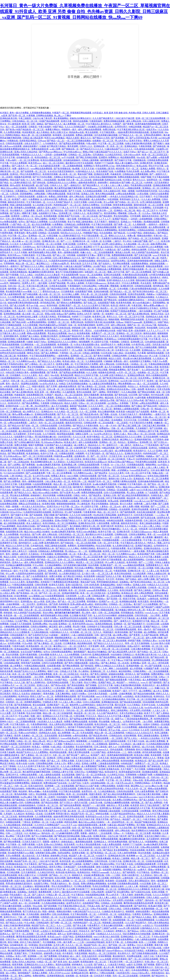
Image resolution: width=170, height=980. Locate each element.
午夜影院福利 (96, 121)
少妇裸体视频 (124, 747)
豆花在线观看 (51, 735)
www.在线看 (105, 959)
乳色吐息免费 (133, 171)
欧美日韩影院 (88, 738)
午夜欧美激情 (29, 255)
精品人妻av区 (39, 741)
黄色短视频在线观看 (82, 431)
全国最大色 (42, 196)
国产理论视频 (89, 677)
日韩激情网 (145, 976)
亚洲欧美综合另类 (87, 523)
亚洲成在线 (139, 479)
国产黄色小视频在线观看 (102, 610)
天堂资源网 (158, 208)
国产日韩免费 (47, 638)
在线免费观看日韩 (54, 266)
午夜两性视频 (7, 233)
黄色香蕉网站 (110, 213)
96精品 (62, 384)
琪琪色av (49, 680)
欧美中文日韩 (10, 520)
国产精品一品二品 (56, 141)
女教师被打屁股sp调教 (46, 853)
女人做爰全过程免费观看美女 (103, 384)
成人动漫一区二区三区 (50, 294)
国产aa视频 (152, 157)
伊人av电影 (109, 202)
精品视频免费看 (128, 157)
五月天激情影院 (29, 872)
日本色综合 (63, 657)
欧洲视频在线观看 (128, 601)
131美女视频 (143, 194)
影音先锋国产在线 (105, 171)
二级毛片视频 (151, 504)
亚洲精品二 (93, 708)
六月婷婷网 (113, 688)
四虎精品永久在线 (113, 180)
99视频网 (80, 453)
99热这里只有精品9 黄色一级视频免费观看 (26, 372)
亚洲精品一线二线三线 (125, 210)
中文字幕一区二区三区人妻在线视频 (110, 641)
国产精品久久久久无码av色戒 (130, 400)
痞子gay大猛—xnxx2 (36, 305)
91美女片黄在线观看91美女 (87, 345)
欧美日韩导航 (46, 537)
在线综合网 (87, 515)
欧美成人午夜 (63, 780)
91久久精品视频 (129, 392)
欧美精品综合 (21, 867)
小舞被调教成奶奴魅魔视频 (96, 518)
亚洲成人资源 (152, 367)
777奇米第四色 (152, 445)
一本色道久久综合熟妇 (149, 738)
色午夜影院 (99, 680)
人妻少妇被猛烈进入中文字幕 (136, 808)
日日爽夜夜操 (27, 345)
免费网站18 (114, 157)
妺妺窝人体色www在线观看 (16, 607)
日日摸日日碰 (153, 624)
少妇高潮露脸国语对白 (11, 378)
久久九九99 (119, 188)
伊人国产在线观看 (106, 487)
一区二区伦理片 (28, 604)
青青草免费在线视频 (123, 205)
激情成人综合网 (123, 252)
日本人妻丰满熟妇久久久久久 (20, 219)
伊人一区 (161, 350)
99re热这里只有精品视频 (105, 515)
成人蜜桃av (98, 537)
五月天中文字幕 (8, 157)
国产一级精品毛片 (73, 185)
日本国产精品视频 (57, 283)
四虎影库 (33, 892)
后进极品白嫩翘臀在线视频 (19, 565)
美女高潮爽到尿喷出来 (41, 462)
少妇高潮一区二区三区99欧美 (112, 459)
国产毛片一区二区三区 (68, 414)
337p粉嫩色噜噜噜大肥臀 (73, 339)
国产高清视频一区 (120, 138)
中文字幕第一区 (13, 844)
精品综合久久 (95, 445)
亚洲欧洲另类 (147, 163)
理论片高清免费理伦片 (31, 174)
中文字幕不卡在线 (136, 741)
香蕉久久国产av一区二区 (42, 696)
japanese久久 (103, 749)
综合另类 (73, 951)
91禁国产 (117, 124)
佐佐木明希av (145, 378)
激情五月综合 (158, 314)
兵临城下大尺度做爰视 (21, 624)
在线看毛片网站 (51, 850)
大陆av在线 (72, 398)
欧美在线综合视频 (69, 498)
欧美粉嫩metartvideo (75, 730)
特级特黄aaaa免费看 (64, 456)
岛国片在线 (85, 208)
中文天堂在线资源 (66, 819)
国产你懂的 (144, 395)
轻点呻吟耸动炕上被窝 (27, 317)
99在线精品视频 (81, 858)
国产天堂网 (52, 386)
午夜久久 (38, 830)
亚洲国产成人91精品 (30, 336)
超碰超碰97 (36, 495)
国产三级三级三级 (44, 350)
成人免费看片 (17, 666)
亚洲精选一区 (120, 624)
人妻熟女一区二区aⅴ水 (32, 216)
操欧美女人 (112, 805)
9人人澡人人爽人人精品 (150, 526)
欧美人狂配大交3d (59, 132)
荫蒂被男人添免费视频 (25, 208)
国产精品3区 (120, 233)
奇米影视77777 (83, 889)
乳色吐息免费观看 (101, 886)
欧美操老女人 (99, 828)
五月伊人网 (40, 250)
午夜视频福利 (74, 286)
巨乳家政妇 (99, 155)
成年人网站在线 (134, 121)
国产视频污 (159, 143)
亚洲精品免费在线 (136, 375)
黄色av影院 (15, 185)
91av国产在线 (80, 629)
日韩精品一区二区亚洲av (80, 155)
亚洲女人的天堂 (85, 314)
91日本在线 (106, 353)
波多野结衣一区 (154, 180)
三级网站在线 (7, 967)
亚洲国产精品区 (120, 219)
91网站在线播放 (108, 786)
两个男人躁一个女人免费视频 (40, 238)
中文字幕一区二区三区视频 (111, 143)
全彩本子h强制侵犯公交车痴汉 (144, 308)
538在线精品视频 (12, 663)
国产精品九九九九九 (20, 828)
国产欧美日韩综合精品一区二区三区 (150, 291)
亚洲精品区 (26, 758)
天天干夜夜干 (101, 222)
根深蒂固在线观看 (66, 434)
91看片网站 (23, 939)
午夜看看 (45, 403)
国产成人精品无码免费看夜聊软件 (134, 495)
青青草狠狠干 (114, 392)
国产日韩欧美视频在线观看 (145, 953)
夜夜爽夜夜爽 (24, 599)
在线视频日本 (35, 467)
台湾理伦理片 (121, 127)
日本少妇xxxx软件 (132, 155)
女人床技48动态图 (49, 199)
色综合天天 (85, 931)
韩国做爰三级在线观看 (110, 811)
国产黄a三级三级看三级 (130, 426)
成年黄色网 (90, 710)
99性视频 (71, 255)
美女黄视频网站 (61, 118)
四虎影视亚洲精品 (28, 141)
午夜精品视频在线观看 (106, 227)
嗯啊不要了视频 (30, 213)
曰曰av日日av (16, 512)
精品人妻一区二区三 (25, 264)
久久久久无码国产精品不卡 (60, 202)
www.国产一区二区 (79, 607)
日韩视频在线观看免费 (145, 864)
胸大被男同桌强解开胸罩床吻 (68, 188)
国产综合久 (116, 819)
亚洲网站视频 (95, 551)
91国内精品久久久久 (86, 171)
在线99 (146, 724)
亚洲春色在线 (113, 769)
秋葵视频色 (23, 356)
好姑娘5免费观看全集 (94, 875)
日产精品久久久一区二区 (131, 135)
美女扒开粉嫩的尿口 (112, 529)
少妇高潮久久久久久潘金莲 (47, 275)
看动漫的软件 (119, 956)
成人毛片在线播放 (113, 367)
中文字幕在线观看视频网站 (42, 356)
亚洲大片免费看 (28, 501)
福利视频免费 (107, 160)
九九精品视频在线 (40, 632)
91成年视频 (140, 398)
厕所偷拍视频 (107, 395)
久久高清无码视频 (58, 222)
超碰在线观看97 (31, 146)
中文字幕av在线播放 (47, 428)
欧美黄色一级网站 (155, 850)
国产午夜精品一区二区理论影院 (47, 227)
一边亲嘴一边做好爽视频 (80, 680)
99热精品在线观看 (115, 520)
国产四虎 (53, 604)
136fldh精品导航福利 (130, 607)
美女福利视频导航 (84, 747)
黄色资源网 (73, 146)
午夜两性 (137, 914)
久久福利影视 (69, 392)
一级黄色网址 (63, 356)
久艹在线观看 (152, 493)
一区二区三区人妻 (105, 574)
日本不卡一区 (61, 749)
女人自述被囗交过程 (42, 205)
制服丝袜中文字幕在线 (96, 730)
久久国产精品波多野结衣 (152, 596)
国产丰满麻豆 (7, 735)
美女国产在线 (80, 300)
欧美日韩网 (60, 878)
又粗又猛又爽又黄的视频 (154, 426)
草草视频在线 (64, 317)
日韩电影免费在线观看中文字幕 (133, 339)
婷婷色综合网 (162, 702)
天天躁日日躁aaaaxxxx (96, 283)
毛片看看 (142, 353)
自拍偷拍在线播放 (87, 261)
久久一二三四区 (64, 925)
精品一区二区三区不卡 (148, 210)
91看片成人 (88, 319)
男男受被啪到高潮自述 (108, 582)
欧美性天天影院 (57, 585)
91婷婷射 (149, 183)
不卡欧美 (105, 465)
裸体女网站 (56, 392)
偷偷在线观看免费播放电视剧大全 (26, 618)
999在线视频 (148, 702)
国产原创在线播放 (76, 685)
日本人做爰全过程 (151, 121)
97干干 (96, 247)
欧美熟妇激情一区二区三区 (39, 646)
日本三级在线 (101, 747)
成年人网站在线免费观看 (90, 129)
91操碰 (43, 146)
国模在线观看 (7, 389)
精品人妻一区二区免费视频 (66, 484)
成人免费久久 (81, 445)
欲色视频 (54, 297)
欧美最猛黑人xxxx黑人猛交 (101, 451)
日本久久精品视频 (92, 702)
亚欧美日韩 (32, 881)
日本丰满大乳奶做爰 (144, 515)
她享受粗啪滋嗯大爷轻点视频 (42, 252)
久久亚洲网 (135, 350)
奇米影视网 (152, 328)
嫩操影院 (159, 537)
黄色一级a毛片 (19, 311)
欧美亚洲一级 (10, 615)
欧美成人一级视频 (41, 747)
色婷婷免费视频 (19, 367)
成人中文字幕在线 (21, 727)
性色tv (119, 487)
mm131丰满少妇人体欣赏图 (150, 490)
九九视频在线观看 (139, 227)
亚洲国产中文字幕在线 (67, 381)
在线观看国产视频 (84, 291)
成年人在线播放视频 (88, 442)
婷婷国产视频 (135, 641)
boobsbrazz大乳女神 (46, 951)
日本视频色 (16, 375)
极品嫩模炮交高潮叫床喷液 (41, 272)
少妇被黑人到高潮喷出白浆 (100, 127)
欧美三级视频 (161, 733)
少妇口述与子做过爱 (125, 118)
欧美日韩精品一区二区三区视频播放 (60, 523)
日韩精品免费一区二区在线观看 (99, 423)
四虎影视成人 (103, 710)
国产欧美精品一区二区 (27, 593)
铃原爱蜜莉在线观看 (137, 766)
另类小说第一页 (103, 660)
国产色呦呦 (91, 685)
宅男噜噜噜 (9, 264)
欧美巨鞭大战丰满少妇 (146, 655)
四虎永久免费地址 (91, 205)
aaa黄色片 (142, 870)
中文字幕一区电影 (28, 571)
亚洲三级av (51, 601)
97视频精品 (137, 716)
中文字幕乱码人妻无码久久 (99, 124)
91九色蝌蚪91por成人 (26, 361)
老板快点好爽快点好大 (81, 118)
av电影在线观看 (11, 386)
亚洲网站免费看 (11, 501)
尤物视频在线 (140, 160)
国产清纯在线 (39, 183)
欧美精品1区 (127, 593)
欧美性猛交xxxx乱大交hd (76, 177)
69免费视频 (146, 811)
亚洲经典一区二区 (29, 708)
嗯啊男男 (10, 749)
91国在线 (4, 512)
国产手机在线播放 (92, 448)
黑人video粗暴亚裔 (13, 970)
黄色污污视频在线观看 (11, 325)
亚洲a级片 (142, 599)
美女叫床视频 (49, 495)
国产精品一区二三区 (47, 560)
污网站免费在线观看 (56, 194)
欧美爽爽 (131, 856)
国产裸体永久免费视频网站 (105, 230)
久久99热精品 (37, 780)
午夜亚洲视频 (25, 484)
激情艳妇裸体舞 (26, 816)
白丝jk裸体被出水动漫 (105, 331)
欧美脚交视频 (49, 504)
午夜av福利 (92, 143)
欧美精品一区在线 (35, 814)
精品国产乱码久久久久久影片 (106, 336)
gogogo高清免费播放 (18, 509)
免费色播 (139, 504)
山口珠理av (113, 403)
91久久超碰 (92, 372)
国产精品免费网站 (31, 403)
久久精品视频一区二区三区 (137, 244)
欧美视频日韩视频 (100, 208)
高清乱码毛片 (24, 277)
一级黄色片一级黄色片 (158, 224)
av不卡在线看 (68, 157)
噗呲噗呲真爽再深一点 (65, 638)
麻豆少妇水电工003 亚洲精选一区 (53, 691)
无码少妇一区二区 (17, 286)
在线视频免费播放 (140, 264)
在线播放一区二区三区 (103, 141)
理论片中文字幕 (156, 166)
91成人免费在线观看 (112, 844)
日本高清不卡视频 (37, 761)
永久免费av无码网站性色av (125, 800)
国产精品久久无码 (101, 138)
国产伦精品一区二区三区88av (30, 629)
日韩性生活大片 (19, 847)
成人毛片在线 (148, 747)
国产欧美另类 (41, 811)
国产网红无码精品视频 (87, 157)
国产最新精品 (19, 800)
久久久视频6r (131, 526)
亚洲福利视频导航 (143, 439)
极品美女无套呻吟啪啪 (89, 839)
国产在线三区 (90, 303)
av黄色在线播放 (80, 735)
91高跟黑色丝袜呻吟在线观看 (63, 261)
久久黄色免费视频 (83, 490)
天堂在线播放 (47, 554)
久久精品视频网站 (54, 565)
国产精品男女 (101, 473)
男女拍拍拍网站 (121, 216)
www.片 (144, 682)
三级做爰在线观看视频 (109, 763)
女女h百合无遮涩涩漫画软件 (61, 171)
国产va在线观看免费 (36, 473)
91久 (165, 800)
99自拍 (97, 847)
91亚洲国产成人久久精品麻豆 (59, 445)
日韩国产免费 (91, 830)
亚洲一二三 (25, 386)
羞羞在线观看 (102, 738)
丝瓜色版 (14, 358)
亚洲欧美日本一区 (51, 241)
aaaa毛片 (164, 897)
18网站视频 (40, 194)
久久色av (147, 213)
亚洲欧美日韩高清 (110, 439)
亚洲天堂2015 (10, 917)
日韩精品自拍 (57, 403)
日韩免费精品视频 (45, 763)
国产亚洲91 (16, 213)
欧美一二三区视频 (90, 797)
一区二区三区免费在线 (29, 160)
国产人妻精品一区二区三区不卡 (40, 364)
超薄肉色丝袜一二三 (16, 406)
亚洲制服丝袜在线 (110, 702)
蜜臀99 (92, 970)
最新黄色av (114, 744)
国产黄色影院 (87, 666)
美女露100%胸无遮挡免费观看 (137, 358)
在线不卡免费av (124, 585)
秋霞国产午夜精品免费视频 (123, 311)
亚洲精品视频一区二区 (65, 554)
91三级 (75, 370)
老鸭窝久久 (121, 931)
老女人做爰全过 (34, 523)
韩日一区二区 (109, 554)
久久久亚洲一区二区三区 (90, 850)
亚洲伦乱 (14, 174)
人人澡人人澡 (159, 710)
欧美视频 (93, 722)
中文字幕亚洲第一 (108, 132)
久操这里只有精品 (117, 965)
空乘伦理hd (51, 400)
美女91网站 (48, 613)
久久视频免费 (139, 224)
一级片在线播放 (145, 311)
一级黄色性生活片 (133, 925)
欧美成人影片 (114, 283)
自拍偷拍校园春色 (72, 160)
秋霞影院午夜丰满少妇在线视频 (100, 322)
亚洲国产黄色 (21, 953)
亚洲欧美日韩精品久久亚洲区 (79, 347)
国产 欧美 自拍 (60, 962)
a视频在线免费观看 (9, 900)
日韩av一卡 (164, 677)
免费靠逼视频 (85, 951)
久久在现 (88, 965)
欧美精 (102, 769)
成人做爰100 (139, 744)
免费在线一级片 (66, 199)
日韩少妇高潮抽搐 (61, 914)
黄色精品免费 (28, 185)
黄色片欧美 (76, 264)
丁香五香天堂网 (79, 708)
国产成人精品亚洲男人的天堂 (122, 652)
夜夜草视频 (18, 965)
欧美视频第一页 (65, 345)
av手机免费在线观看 (23, 451)
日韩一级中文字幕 (103, 635)
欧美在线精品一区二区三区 (48, 157)
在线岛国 (135, 928)
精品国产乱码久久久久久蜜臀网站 (30, 671)
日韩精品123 (81, 358)
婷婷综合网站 (101, 604)
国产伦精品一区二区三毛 (127, 202)
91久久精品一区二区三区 (66, 412)
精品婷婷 (23, 791)
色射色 (164, 258)
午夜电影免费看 (119, 548)
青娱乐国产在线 (18, 180)
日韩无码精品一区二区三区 (25, 121)
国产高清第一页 (114, 599)
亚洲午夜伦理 (107, 526)
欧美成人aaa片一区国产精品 (61, 937)
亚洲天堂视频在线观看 (57, 191)
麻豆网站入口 (43, 264)
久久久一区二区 (130, 529)
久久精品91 (40, 498)
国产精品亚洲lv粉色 (90, 414)
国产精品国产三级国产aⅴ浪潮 (155, 607)
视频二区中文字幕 (116, 272)
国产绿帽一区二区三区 (132, 183)
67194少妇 (118, 417)
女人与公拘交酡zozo (27, 769)
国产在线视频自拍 (81, 610)
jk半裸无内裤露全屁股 (160, 275)
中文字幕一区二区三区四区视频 (142, 699)
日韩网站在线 (121, 534)
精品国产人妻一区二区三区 (82, 856)
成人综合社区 (107, 247)
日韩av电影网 (98, 892)
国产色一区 (23, 928)
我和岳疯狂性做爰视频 (85, 280)
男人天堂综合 (126, 688)
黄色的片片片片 (57, 710)
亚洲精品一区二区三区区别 (70, 247)
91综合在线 (60, 959)
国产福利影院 (62, 515)
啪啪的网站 (151, 465)
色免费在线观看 (37, 191)
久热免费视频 (162, 230)
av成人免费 (55, 149)
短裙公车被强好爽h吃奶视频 (139, 143)
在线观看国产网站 (91, 903)
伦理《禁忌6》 (86, 331)
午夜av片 (131, 459)
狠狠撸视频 (82, 741)
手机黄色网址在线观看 (141, 185)
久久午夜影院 (49, 434)
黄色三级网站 (41, 219)
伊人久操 (154, 356)
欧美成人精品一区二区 (73, 361)
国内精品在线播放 (146, 297)
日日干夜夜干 (146, 196)
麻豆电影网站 (125, 671)
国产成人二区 (59, 255)
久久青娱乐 (112, 671)
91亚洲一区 (96, 241)
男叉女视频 (124, 805)
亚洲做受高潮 (157, 132)
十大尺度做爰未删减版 (101, 858)
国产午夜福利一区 (91, 258)
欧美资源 (164, 367)
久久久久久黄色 (30, 375)
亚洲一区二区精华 (47, 797)
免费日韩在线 (109, 129)
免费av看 (132, 236)
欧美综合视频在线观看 (51, 160)
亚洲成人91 (59, 730)
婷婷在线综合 (103, 261)
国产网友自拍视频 (146, 392)
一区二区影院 (7, 177)
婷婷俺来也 (77, 965)
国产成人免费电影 (9, 261)
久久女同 (145, 730)
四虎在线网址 (64, 853)
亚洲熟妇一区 (65, 624)
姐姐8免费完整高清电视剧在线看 (134, 132)
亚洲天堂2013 (53, 506)
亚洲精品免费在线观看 (45, 414)
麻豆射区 (53, 627)
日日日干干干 (94, 238)
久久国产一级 (7, 780)
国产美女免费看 (136, 836)
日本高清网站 (65, 426)
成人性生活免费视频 (41, 224)
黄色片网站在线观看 (105, 194)
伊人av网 (76, 493)
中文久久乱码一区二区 (38, 269)
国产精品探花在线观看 (131, 702)
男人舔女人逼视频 (76, 283)
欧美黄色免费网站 (127, 230)
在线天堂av (152, 129)
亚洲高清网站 (38, 420)
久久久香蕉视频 (30, 325)
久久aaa (124, 476)
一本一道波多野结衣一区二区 (98, 571)
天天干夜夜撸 (19, 713)
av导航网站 (115, 208)
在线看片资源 (31, 587)
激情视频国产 (80, 652)
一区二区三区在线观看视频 (147, 878)
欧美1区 (114, 305)
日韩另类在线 (141, 615)
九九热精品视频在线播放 (114, 699)
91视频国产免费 (152, 668)
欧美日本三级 (158, 889)
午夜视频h (137, 222)
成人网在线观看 (83, 199)
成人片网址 (11, 973)
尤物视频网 (28, 250)
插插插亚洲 (37, 783)
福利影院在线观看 (156, 353)
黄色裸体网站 (146, 414)
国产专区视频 (136, 632)
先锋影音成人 (158, 495)
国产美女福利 (23, 660)
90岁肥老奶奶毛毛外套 (147, 191)
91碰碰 (29, 342)
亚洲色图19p (105, 808)
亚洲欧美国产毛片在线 (69, 216)
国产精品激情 (106, 216)
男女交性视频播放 (95, 339)
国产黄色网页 (51, 574)
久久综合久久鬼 (136, 708)
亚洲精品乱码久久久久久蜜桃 (24, 417)
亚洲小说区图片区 (74, 585)
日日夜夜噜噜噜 (138, 897)
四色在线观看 (161, 593)
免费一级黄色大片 (21, 169)
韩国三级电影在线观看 (21, 205)
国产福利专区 (141, 906)
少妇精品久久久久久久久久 (109, 934)
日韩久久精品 (153, 897)
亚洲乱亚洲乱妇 (82, 939)
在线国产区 (111, 892)
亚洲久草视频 (158, 892)
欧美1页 (26, 124)
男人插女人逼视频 (61, 881)
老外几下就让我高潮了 (151, 805)
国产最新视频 (45, 881)
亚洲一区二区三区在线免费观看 (151, 118)
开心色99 (127, 241)
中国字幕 (128, 660)
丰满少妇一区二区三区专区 (45, 590)
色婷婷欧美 (64, 604)
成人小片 (96, 649)
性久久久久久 (53, 498)
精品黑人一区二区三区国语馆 (114, 308)
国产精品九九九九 (54, 124)
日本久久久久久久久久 (81, 641)
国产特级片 (73, 897)
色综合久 (122, 442)
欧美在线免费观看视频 (70, 297)
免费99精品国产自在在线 (55, 783)
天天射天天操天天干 (85, 761)
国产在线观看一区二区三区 (34, 171)
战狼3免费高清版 (159, 244)
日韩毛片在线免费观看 (53, 663)
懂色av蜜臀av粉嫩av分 (154, 305)
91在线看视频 (105, 691)
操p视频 (76, 169)
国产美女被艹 (134, 370)
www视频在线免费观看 (60, 370)
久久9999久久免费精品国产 (84, 668)
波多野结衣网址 (119, 261)
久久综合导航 (66, 629)
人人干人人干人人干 (102, 219)
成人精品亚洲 (37, 138)
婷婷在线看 (28, 825)
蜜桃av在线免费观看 (37, 333)
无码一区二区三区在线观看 (51, 423)
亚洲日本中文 (12, 775)
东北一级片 (44, 375)
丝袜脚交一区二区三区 (116, 314)
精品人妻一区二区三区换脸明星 (37, 135)
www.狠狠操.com (36, 596)
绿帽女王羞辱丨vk (84, 434)
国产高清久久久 (40, 261)
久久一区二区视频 (88, 412)
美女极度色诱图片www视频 (19, 291)
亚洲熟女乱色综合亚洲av (118, 389)
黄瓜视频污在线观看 (132, 576)
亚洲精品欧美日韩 (9, 118)
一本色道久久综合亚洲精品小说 (123, 196)
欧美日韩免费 (83, 389)
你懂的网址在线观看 (36, 789)
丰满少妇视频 (69, 244)
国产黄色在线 (121, 395)
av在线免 (27, 906)
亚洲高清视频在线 (19, 272)
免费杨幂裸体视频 (80, 587)
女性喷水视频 (50, 607)
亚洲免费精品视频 (12, 314)
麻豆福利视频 (124, 657)
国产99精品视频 (30, 294)
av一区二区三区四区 (31, 241)
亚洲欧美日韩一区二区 (134, 861)
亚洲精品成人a (149, 350)
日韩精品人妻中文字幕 (148, 431)
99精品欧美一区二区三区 (20, 479)
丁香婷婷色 (67, 300)
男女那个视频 (17, 610)
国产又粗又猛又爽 (143, 255)
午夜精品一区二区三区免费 (138, 833)
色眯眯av (151, 294)
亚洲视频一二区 (53, 786)
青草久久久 (112, 317)
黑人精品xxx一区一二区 (76, 551)
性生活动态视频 (53, 300)
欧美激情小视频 (37, 928)
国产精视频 (149, 965)
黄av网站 (10, 836)
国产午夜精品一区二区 (54, 967)
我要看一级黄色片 (89, 833)
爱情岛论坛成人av (51, 291)
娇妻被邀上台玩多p (21, 579)
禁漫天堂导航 (74, 194)
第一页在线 (74, 884)
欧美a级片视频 (155, 906)
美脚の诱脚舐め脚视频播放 (94, 884)
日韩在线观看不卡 (19, 635)
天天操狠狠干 (142, 428)
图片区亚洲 (86, 484)
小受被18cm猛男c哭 (60, 264)
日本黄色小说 (122, 350)
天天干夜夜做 (43, 856)
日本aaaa (42, 141)
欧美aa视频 (5, 847)
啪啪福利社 (16, 283)
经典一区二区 (63, 250)
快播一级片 (36, 716)
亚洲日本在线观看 (112, 275)
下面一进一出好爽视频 (29, 917)
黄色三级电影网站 (66, 230)
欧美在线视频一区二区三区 (101, 629)
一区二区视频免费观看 (72, 166)
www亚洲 (162, 534)
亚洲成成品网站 (108, 585)
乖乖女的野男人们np (105, 166)
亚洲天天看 (66, 121)
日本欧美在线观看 (58, 286)
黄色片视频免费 (92, 395)
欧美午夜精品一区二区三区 (100, 437)
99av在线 (141, 157)
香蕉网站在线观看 (69, 420)
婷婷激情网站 (106, 621)
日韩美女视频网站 (138, 534)
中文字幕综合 (8, 191)
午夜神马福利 (19, 646)
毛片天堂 (110, 579)
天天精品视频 (13, 872)
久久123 (151, 451)
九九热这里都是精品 (38, 867)
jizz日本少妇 (126, 381)
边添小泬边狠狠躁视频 (115, 493)
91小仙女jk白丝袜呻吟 (14, 473)
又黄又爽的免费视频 (42, 328)
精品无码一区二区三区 (41, 280)
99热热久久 (134, 682)
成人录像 (16, 241)
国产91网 (37, 534)
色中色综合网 (158, 395)
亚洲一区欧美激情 (137, 331)
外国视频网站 (152, 842)
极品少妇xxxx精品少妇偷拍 (14, 188)
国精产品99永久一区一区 (30, 448)
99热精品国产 (127, 763)
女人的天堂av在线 (41, 476)
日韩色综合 (144, 277)
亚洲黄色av (17, 568)
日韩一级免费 (138, 389)
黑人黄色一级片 (90, 613)
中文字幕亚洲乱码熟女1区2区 (131, 129)
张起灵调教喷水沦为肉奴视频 (145, 830)
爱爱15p (154, 487)
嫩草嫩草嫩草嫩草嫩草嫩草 (68, 613)
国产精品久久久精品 (142, 917)
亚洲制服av (136, 663)
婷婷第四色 (6, 562)
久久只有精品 (8, 621)
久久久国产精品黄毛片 (103, 118)
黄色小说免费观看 (19, 761)
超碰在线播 (98, 180)
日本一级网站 (33, 878)
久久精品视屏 (140, 574)
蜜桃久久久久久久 (117, 236)
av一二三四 (79, 942)
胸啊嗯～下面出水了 (80, 409)
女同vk (22, 222)
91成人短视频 (57, 822)
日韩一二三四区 (38, 289)
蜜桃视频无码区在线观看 (133, 319)
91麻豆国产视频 (140, 241)
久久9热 (59, 238)
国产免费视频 (29, 465)
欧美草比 (17, 250)
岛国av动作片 (163, 386)
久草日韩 (14, 194)
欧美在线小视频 (147, 386)
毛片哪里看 (37, 277)
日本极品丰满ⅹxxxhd (138, 356)
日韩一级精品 (37, 124)
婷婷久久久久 (163, 694)
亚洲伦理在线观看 (137, 294)
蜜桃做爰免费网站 (118, 370)
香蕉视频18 (92, 601)
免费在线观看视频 (110, 839)
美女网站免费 (163, 512)
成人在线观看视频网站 (134, 560)
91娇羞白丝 (111, 250)
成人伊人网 (109, 967)
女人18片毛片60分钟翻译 (105, 615)
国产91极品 (124, 227)
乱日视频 (107, 241)
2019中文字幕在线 (45, 518)
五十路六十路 (88, 574)
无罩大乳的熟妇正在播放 (131, 713)
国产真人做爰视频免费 (134, 266)
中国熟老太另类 (50, 702)
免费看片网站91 (53, 129)
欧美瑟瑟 (135, 805)
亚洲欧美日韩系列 (49, 336)
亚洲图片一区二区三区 (59, 322)
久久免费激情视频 (17, 297)
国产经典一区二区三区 (109, 476)
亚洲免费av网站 (40, 624)
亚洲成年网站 (33, 582)
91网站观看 (104, 286)
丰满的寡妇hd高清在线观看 (135, 275)
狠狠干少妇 (53, 671)
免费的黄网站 (158, 674)
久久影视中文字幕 (149, 677)
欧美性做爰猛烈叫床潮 (64, 537)
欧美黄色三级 (37, 300)
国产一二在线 (52, 629)
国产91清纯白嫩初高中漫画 (27, 442)
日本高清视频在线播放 (77, 384)
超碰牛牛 (5, 515)
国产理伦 (161, 250)
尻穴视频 (141, 825)
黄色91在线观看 (84, 392)
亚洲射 (159, 451)
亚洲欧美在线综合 (152, 548)
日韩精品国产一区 (83, 509)
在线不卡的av (130, 152)
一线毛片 (45, 308)
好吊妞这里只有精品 (134, 951)
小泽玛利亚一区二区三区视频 (48, 244)
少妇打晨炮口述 (83, 230)
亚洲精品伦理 (74, 467)
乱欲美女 (85, 674)
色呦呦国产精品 (91, 233)
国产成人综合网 (18, 305)
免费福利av (105, 428)
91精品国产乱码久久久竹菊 (109, 576)
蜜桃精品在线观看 (104, 568)
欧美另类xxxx (35, 163)
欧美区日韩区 (90, 459)
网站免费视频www (127, 384)
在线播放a (124, 582)
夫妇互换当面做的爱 (146, 512)
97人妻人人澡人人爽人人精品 (115, 185)
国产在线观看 (36, 515)
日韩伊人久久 (86, 146)
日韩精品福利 (43, 923)
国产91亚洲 (65, 493)
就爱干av (119, 719)
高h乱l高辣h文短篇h (26, 526)
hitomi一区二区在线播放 (91, 275)
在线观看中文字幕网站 (141, 361)
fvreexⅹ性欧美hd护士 (140, 470)
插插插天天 (114, 222)
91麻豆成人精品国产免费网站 (78, 266)
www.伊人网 (124, 928)
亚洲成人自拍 (140, 585)
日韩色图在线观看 (47, 381)
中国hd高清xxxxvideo (128, 797)
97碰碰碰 (108, 361)
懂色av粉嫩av (61, 518)
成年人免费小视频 (131, 506)
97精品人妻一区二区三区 (67, 870)
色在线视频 (36, 967)
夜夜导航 (133, 208)
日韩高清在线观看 (14, 143)
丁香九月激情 (84, 649)
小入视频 (58, 744)
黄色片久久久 (139, 180)
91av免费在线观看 (9, 222)
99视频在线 (13, 141)
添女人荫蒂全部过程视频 (61, 724)
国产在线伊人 (105, 264)
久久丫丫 (37, 291)
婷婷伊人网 (125, 305)
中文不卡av (106, 467)
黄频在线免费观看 (155, 266)
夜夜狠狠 (63, 590)
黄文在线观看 (92, 132)
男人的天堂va (122, 141)
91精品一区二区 (56, 459)
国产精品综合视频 (29, 537)
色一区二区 (32, 166)
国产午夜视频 (12, 275)
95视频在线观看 (67, 453)
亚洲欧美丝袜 (161, 163)
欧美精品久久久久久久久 (55, 897)
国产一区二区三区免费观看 (139, 272)
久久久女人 (116, 872)
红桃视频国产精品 (95, 772)
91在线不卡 (101, 856)
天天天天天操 (88, 169)
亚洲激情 (89, 660)
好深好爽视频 (21, 596)
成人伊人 (157, 691)
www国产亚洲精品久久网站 (85, 428)
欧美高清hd (98, 431)
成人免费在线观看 (157, 227)
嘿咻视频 (123, 213)
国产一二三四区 (158, 506)
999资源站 (33, 945)
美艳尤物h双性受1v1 (126, 166)
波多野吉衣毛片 (74, 903)
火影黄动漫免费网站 (124, 939)
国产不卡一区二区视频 (23, 934)
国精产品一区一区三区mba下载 (142, 325)
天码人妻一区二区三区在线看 (94, 294)
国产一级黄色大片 (158, 174)
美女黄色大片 (124, 953)
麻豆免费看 (7, 451)
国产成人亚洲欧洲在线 (139, 314)
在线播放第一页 (82, 456)
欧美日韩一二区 (105, 210)
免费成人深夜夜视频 (58, 196)
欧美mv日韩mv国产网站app (121, 462)
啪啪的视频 (114, 319)
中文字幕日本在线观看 (102, 224)
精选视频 (145, 506)
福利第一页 (99, 314)
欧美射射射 (38, 431)
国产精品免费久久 (91, 185)
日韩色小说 (48, 749)
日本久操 (62, 467)
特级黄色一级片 (69, 129)
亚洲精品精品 (131, 146)
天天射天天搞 (116, 456)
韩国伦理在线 (75, 518)
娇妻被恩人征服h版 (53, 808)
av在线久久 (148, 925)
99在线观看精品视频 (95, 895)
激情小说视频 (76, 691)
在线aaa (60, 314)
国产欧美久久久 (137, 842)
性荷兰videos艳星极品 (55, 138)
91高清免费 (67, 777)
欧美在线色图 (64, 587)
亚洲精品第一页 (101, 146)
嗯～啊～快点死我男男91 (38, 406)
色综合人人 (133, 386)
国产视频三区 (63, 409)
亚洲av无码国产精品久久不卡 (69, 520)
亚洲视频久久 (150, 322)
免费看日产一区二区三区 (103, 333)
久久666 (154, 643)
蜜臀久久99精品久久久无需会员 (90, 579)
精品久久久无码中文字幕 (87, 375)
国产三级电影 (76, 864)
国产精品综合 (57, 210)
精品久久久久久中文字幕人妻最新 (38, 398)
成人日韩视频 (128, 428)
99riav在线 (38, 906)
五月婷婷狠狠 (106, 188)
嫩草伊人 (94, 973)
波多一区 (160, 392)
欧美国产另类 (86, 615)
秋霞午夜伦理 (25, 744)
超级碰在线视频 (157, 264)
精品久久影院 (73, 138)
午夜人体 (21, 870)
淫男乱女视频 (64, 758)
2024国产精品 (99, 266)
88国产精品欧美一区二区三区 (30, 129)
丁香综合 (26, 822)
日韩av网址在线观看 (150, 847)
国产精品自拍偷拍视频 (144, 694)
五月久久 (136, 199)
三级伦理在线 (37, 660)
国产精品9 (108, 850)
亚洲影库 (32, 188)
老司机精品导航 (48, 303)
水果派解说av (22, 191)
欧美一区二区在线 (77, 590)
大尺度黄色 (158, 439)
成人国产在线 (42, 185)
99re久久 (72, 333)
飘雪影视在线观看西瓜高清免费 (139, 903)
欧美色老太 (151, 389)
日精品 (26, 138)
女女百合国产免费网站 (134, 456)
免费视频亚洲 (89, 311)
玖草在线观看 (87, 733)
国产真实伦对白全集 (125, 347)
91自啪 (31, 763)
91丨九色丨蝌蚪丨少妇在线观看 (41, 180)
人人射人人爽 (84, 596)
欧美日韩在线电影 (123, 574)
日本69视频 (123, 289)
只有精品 (8, 959)
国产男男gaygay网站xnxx (51, 152)
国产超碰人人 (101, 965)
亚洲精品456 (47, 412)
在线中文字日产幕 (110, 847)
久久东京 (14, 244)
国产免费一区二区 (123, 224)
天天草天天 (38, 680)
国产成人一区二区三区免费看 (61, 529)
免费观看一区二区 (64, 448)
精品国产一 (122, 682)
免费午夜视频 (41, 459)
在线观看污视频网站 (112, 870)
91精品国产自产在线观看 (138, 412)
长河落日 (127, 180)
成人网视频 (27, 830)
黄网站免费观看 (159, 867)
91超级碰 (54, 635)
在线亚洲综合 (125, 914)
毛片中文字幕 (7, 705)
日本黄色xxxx (29, 247)
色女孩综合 (25, 534)
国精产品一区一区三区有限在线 (91, 775)
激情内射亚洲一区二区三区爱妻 (149, 205)
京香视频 (101, 280)
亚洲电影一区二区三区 (82, 356)
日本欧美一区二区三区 (159, 587)
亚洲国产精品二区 (107, 682)
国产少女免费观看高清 (37, 576)
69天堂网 (133, 395)
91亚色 (86, 783)
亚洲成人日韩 (88, 194)
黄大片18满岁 (126, 504)
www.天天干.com (69, 825)
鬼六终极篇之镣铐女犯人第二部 (99, 350)
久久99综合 (134, 730)
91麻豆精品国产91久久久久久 (119, 149)
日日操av (19, 518)
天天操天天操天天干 (128, 414)
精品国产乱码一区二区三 (100, 481)
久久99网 (104, 375)
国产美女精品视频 (86, 696)
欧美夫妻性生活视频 (58, 501)
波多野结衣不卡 (109, 345)
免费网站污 (89, 166)
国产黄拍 (80, 660)
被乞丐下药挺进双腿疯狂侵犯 (70, 272)
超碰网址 (90, 400)
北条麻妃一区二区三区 (32, 735)
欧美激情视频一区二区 (91, 870)
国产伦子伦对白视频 (42, 177)
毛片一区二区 (133, 169)
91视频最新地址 (131, 596)
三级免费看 (30, 210)
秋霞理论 (140, 613)
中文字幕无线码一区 (36, 202)
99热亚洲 (143, 529)
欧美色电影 (52, 305)
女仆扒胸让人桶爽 (71, 294)
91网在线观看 (37, 828)
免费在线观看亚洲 (40, 149)
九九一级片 (107, 917)
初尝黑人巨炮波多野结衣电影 (110, 789)
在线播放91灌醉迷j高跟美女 (131, 300)
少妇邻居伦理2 (65, 437)
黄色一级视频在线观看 (69, 252)
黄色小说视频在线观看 (157, 375)
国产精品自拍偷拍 (16, 789)
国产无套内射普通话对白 (116, 557)
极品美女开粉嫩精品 (97, 652)
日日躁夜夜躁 (68, 291)
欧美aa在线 (142, 166)
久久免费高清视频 (12, 132)
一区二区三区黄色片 (77, 646)
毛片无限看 (140, 769)
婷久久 (50, 741)
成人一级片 (75, 956)
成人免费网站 (150, 632)
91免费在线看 (75, 470)
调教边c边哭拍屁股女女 (30, 504)
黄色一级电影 (12, 554)
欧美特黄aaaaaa (91, 188)
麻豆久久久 (86, 138)
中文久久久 (92, 716)
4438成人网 (94, 560)
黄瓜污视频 (13, 942)
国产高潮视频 (143, 674)
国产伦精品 (131, 579)
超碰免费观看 (127, 501)
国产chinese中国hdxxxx (113, 951)
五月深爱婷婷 (20, 434)
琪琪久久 (161, 169)
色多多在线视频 (46, 188)
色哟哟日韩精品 (13, 135)
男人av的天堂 (113, 895)
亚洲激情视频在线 (113, 431)
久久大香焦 (113, 590)
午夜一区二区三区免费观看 (59, 473)
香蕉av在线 (50, 314)
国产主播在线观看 (78, 749)
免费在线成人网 (53, 777)
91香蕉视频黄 (23, 339)
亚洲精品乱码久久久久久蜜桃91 (62, 183)
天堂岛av (152, 250)
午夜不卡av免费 (160, 361)
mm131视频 (73, 476)
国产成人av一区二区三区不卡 (151, 152)
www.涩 (108, 537)
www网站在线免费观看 (42, 169)
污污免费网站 (145, 208)
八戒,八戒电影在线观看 (82, 635)
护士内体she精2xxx (73, 152)
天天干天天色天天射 (129, 847)
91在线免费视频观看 (42, 484)
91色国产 (72, 800)
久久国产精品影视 (150, 635)
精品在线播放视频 (79, 780)
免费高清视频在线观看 (114, 121)
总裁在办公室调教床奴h (78, 367)
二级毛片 (117, 241)
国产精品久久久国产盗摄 (87, 786)
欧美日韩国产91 (95, 213)
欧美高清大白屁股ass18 (96, 462)
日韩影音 (33, 127)
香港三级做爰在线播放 (150, 523)
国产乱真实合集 (148, 518)
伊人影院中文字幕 (100, 342)
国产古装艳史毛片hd (38, 635)
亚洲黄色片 (54, 738)
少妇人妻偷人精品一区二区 (58, 481)
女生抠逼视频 (68, 775)
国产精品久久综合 (14, 923)
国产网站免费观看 (17, 453)
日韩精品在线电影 (146, 230)
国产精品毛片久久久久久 (92, 149)
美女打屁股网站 (135, 548)
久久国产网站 (22, 621)
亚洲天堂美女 (136, 141)
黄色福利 (117, 808)
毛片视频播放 (49, 942)
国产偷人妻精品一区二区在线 (92, 386)
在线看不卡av (20, 370)
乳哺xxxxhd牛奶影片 (28, 733)
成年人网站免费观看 (34, 562)
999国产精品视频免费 (49, 121)
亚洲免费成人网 (69, 465)
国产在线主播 (12, 708)
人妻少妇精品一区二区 (21, 476)
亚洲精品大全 (101, 319)
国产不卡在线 (75, 191)
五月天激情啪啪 (142, 643)
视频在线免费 (97, 367)
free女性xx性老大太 (49, 384)
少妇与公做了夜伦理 (42, 118)
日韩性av (157, 590)
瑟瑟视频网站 (27, 194)
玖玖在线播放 (106, 233)
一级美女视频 (139, 551)
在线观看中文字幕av (48, 213)
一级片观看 (42, 283)
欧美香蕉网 (89, 576)
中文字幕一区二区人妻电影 (39, 258)
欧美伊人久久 (57, 655)
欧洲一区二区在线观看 (77, 794)
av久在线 (51, 250)
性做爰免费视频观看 (34, 819)
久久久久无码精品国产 (76, 127)
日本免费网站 (33, 800)
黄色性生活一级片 (10, 571)
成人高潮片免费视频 (156, 741)
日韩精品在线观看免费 (89, 465)
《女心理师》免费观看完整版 (47, 677)
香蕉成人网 (20, 308)
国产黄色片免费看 (102, 356)
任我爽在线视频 (95, 300)
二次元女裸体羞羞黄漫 (131, 540)
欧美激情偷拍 (33, 453)
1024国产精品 (24, 590)
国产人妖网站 (124, 250)
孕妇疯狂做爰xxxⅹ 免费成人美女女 (49, 599)
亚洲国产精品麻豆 (144, 546)
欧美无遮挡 (144, 601)
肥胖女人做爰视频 (75, 688)
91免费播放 (120, 171)
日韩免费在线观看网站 (62, 652)
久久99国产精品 (135, 233)
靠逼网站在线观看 (30, 384)
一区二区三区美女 (73, 459)
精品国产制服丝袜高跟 (146, 822)
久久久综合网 (86, 897)
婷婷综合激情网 (139, 250)
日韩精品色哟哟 (120, 356)
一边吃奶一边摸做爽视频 (55, 155)
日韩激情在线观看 (143, 286)
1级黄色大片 (6, 370)
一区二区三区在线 (90, 216)
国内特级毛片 (25, 543)
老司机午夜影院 (120, 959)
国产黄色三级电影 (143, 590)
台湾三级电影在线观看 (151, 202)
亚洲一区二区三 (150, 663)
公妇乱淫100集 (95, 202)
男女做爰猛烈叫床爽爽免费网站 (15, 783)
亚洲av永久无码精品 (53, 844)
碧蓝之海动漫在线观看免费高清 (84, 308)
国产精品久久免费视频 (37, 222)
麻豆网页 (88, 247)
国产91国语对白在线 (141, 892)
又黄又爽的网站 (63, 694)
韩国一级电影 (49, 911)
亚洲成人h (61, 398)
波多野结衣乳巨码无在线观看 (55, 439)
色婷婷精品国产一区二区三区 (67, 205)
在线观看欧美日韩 (14, 532)
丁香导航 (134, 403)
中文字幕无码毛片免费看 (87, 364)
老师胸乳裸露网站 (33, 702)
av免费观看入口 (30, 378)
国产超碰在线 (160, 146)
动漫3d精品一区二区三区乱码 (93, 381)
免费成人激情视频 (84, 135)
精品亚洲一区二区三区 (138, 498)
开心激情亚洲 (14, 124)
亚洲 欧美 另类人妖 (159, 509)
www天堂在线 (159, 255)
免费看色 (72, 546)
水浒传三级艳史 (9, 277)
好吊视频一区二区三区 (81, 632)
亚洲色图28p (27, 601)
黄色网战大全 (130, 870)
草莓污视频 (49, 515)
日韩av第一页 (135, 213)
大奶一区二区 (59, 755)
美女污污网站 (91, 682)
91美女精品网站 (90, 286)
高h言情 (8, 727)
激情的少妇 (114, 479)
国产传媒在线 (67, 543)
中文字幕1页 (155, 339)
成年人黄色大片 (20, 551)
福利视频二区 (52, 420)
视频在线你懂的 (145, 236)
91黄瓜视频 (52, 236)
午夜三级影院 (25, 118)
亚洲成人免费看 (148, 169)
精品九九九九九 (84, 537)
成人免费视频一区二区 (74, 124)
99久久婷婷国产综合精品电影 (146, 252)
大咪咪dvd (58, 177)
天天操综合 (34, 554)
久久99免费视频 (11, 534)
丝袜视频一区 (72, 976)
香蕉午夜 (159, 945)
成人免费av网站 (121, 635)
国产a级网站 (70, 314)
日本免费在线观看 (86, 867)
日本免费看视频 (100, 509)
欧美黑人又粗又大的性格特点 (117, 551)
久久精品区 (120, 562)
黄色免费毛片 (117, 518)
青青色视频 (119, 568)
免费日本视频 (124, 345)
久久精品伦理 (26, 244)
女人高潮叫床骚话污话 (21, 183)
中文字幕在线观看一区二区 (95, 236)
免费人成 (52, 571)
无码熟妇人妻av (150, 641)
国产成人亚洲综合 (110, 906)
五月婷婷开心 (10, 196)
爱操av (151, 870)
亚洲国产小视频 (57, 219)
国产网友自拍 (25, 261)
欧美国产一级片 (20, 199)
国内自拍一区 (39, 758)
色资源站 (120, 579)
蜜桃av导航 (88, 152)
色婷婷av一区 (99, 777)
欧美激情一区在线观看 (64, 135)
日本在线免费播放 (140, 970)
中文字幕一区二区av (18, 236)
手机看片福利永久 (59, 884)
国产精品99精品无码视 (58, 289)
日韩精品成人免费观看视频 (135, 174)
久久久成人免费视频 (151, 199)
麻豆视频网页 (91, 691)
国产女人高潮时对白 (63, 280)
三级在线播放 (47, 520)
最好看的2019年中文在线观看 (80, 163)
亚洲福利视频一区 (135, 666)
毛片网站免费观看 (121, 264)
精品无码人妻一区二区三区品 (33, 738)
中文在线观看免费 (70, 275)
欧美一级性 (49, 448)
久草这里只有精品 (48, 317)
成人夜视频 (148, 537)
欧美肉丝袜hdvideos (72, 311)
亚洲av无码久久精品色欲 (26, 152)
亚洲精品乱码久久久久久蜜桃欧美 (134, 889)
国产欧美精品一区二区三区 (103, 853)
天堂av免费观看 (13, 856)
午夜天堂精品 (33, 308)
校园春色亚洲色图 (23, 177)
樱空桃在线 (76, 319)
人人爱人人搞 (153, 571)
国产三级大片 (19, 166)
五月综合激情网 (153, 319)
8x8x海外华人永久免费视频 (150, 247)
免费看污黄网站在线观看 (125, 481)
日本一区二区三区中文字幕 (132, 317)
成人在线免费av (99, 199)
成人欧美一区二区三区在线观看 (83, 811)
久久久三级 (20, 682)
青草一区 (152, 534)
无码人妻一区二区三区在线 (79, 180)
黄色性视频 (11, 769)
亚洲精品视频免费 (161, 185)
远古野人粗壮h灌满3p (112, 244)
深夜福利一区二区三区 (95, 272)
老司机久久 (130, 674)
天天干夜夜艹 (127, 769)
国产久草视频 (123, 448)
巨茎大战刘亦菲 (36, 786)
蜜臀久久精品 (74, 763)
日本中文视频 (81, 202)
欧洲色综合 (58, 512)
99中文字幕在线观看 (51, 311)
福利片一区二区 (118, 816)
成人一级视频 (45, 708)
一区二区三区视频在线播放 (78, 141)
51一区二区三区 (78, 881)
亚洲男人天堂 (43, 210)
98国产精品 (163, 322)
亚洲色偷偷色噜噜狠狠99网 (148, 124)
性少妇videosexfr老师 (104, 347)
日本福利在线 (37, 546)
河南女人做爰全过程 (157, 574)
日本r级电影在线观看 (144, 149)
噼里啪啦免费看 (42, 886)
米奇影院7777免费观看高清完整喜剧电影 (60, 582)
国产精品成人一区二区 (121, 291)
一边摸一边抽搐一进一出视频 (127, 537)
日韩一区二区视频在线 (11, 412)
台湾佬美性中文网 (132, 722)
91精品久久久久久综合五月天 (140, 733)
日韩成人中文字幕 (69, 671)
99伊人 (85, 495)
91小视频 (97, 951)
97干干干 (74, 208)
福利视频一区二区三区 (19, 280)
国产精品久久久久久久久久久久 (104, 607)
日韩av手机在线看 (21, 668)
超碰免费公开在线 (59, 856)
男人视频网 (50, 230)
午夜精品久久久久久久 (31, 155)
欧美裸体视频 (50, 216)
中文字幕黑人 (26, 900)
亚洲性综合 (114, 381)
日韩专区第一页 (28, 428)
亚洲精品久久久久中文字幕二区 (58, 716)
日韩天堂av (46, 668)
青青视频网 (95, 529)
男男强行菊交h (63, 814)
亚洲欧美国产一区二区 (70, 305)
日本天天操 (6, 674)
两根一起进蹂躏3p (120, 470)
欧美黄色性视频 (50, 174)
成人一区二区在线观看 (16, 127)
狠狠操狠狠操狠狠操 (66, 504)
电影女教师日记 (55, 649)
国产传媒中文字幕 (123, 160)
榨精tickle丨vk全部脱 (36, 319)
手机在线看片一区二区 (20, 895)
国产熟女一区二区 (156, 484)
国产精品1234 (144, 867)
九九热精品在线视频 (92, 191)
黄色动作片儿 (103, 548)
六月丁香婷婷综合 (90, 808)
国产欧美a (10, 129)
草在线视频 (41, 794)
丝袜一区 (73, 325)
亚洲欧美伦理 (124, 532)
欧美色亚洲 (65, 861)
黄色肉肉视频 (21, 794)
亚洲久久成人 (120, 434)
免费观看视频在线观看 (122, 255)
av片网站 (29, 459)
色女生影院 (146, 283)
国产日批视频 (156, 428)
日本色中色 (16, 398)
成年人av (112, 747)
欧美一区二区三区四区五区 (155, 155)
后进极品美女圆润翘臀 (96, 196)
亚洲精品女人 (101, 842)
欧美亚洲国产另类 (146, 554)
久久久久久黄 (79, 437)
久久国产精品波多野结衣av (123, 814)
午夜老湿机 (137, 305)
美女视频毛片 (17, 210)
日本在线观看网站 (57, 794)
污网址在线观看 (107, 973)
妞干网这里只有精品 (57, 146)
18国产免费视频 (61, 641)
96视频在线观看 (65, 495)
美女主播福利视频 (107, 412)
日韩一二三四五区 (109, 258)
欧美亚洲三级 (162, 903)
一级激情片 (65, 635)
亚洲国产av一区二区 (109, 601)
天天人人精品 (27, 275)
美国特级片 (109, 632)
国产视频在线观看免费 (116, 680)
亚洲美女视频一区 (65, 364)
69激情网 (78, 448)
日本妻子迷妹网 (8, 752)
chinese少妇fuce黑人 (141, 973)
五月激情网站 (114, 593)
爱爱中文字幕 (104, 255)
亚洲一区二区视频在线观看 (54, 800)
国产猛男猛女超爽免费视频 (72, 143)
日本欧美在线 (122, 364)
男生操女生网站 (38, 339)
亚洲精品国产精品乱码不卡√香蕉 (75, 336)
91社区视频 (145, 884)
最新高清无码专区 (17, 202)
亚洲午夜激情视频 (29, 655)
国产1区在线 (37, 607)
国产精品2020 (14, 426)
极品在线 (109, 398)
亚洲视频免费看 (38, 649)
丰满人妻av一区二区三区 (155, 417)
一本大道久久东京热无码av (33, 506)
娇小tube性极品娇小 (142, 303)
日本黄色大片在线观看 (130, 258)
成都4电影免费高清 (88, 183)
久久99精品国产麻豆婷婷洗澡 (63, 378)
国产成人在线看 (114, 777)
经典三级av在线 (162, 568)
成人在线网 (74, 962)
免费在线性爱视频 (79, 277)
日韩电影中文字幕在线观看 (94, 501)
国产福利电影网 (128, 512)
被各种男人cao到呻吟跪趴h (83, 705)
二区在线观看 (106, 833)
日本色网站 (58, 347)
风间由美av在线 (77, 132)
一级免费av (6, 166)
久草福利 (8, 814)
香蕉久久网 (81, 540)
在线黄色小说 (42, 297)
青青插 (75, 331)
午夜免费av (42, 839)
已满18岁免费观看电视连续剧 (143, 289)
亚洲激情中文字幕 (9, 543)
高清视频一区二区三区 (29, 520)
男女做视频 (63, 607)
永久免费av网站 (148, 171)
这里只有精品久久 (118, 375)
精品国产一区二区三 (132, 819)
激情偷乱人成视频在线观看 (126, 409)
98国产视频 (146, 177)
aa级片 (132, 490)
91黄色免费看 (103, 523)
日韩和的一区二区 (14, 702)
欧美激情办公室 (22, 780)
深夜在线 (114, 504)
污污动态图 (95, 244)
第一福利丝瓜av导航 (105, 400)
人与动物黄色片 (50, 143)
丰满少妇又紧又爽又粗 (37, 286)
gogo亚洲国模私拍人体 (44, 548)
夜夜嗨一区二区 (158, 412)
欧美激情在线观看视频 (134, 367)
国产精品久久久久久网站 (32, 230)
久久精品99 (19, 814)
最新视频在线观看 (84, 842)
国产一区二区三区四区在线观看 (86, 439)
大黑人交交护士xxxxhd (59, 973)
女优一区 (76, 828)
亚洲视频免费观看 (84, 937)
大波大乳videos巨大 (125, 783)
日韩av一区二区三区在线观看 (93, 403)
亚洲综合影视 (64, 428)
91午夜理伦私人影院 (141, 345)
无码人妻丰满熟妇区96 (139, 881)
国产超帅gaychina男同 (65, 741)
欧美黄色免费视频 (62, 610)
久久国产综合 (75, 783)
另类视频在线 (84, 219)
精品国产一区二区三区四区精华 (16, 680)
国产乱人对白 (131, 738)
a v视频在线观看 (133, 188)
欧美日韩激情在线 (144, 696)
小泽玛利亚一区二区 (107, 914)
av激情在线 (153, 599)
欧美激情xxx (111, 339)
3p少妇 (162, 641)
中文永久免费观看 (19, 163)
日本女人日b (126, 479)
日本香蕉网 (71, 596)
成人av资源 (28, 400)
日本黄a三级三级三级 (58, 451)
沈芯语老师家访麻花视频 (106, 135)
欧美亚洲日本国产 (60, 526)
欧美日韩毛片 (98, 250)
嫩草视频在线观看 (64, 699)
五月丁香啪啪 (10, 766)
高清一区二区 (117, 146)
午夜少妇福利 (45, 127)
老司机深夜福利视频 (87, 638)
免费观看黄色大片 (155, 565)
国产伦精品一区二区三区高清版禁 (144, 238)
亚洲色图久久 (19, 238)
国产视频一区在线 (109, 414)
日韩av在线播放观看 (73, 769)
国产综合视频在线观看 (21, 688)
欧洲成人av (35, 833)
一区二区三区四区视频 (86, 543)
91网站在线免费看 (29, 775)
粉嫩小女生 (86, 252)
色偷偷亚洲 (116, 174)
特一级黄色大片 (110, 445)
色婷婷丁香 (106, 920)
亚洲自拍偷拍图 (101, 291)
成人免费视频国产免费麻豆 (57, 277)
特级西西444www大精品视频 (72, 400)
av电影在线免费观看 (64, 568)
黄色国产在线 (139, 948)
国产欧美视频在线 (62, 169)
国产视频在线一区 (71, 149)
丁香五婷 (35, 931)
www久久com (152, 613)
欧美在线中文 (140, 451)
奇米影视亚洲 (29, 132)
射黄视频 (12, 909)
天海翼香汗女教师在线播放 (114, 238)
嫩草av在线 (18, 409)
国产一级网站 (99, 392)
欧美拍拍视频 (122, 632)
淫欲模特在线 (25, 529)
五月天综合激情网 (35, 331)
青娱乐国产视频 (85, 174)
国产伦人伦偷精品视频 (146, 347)
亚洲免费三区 (66, 213)
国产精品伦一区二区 (16, 641)
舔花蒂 (17, 735)
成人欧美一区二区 (68, 174)
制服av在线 (158, 473)
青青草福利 (125, 199)
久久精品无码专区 (114, 155)
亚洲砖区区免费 (102, 174)
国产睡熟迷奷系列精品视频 (67, 836)
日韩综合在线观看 (49, 426)
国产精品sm (133, 931)
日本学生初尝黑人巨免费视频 (99, 417)
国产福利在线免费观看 (64, 358)
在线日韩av (95, 663)
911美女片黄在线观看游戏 (89, 844)
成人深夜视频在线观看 (14, 523)
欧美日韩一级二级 (150, 258)
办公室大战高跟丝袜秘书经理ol (74, 917)
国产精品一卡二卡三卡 (60, 875)
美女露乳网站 (124, 892)
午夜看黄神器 (90, 512)
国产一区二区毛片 (99, 456)
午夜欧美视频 (145, 146)
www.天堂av (30, 518)
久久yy (159, 800)
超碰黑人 (10, 699)
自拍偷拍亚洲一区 (25, 157)
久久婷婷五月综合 (116, 775)
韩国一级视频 (128, 191)
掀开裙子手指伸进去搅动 (12, 364)
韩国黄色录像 (19, 914)
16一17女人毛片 (118, 465)
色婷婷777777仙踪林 (104, 163)
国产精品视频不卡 (137, 624)
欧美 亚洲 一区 (42, 392)
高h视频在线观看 (152, 222)
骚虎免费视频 (74, 878)
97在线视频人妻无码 (105, 169)
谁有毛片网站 (56, 867)
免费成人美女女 (59, 476)
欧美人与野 (21, 956)
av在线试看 (75, 501)
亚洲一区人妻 (14, 470)
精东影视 (120, 169)
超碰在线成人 (150, 233)
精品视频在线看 (85, 643)
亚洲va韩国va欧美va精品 (82, 604)
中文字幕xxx (117, 660)
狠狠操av (101, 599)
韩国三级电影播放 (85, 222)
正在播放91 (28, 886)
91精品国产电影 (71, 227)
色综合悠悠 (140, 328)
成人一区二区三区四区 (54, 163)
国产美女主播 (80, 925)
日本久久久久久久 (78, 451)
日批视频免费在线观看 (126, 629)
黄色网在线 (159, 286)
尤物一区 (116, 428)
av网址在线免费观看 (126, 194)
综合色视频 (94, 565)
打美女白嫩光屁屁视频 (75, 238)
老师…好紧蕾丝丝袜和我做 (70, 571)
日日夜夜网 (50, 660)
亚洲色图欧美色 (11, 336)
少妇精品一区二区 (139, 364)
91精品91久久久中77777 (40, 358)
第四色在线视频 (81, 121)
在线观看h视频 (87, 227)
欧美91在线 (22, 763)
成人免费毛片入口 (31, 412)
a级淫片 (41, 208)
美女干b (71, 222)
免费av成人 (116, 722)
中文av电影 (105, 277)
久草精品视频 (157, 420)
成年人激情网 (46, 730)
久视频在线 (13, 230)
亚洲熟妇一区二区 (37, 236)
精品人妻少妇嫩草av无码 (127, 163)
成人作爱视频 (136, 668)
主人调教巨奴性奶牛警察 (26, 730)
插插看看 (130, 911)
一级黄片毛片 (160, 414)
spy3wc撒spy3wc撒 (154, 786)
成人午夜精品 (43, 132)
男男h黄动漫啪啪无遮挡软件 (19, 884)
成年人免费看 (65, 627)
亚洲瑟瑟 (16, 216)
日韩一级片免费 (89, 328)
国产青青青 (129, 124)
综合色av (43, 378)
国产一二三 (66, 241)
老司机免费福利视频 (118, 842)
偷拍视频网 (85, 342)
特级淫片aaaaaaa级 (134, 322)
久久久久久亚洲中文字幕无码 (96, 305)
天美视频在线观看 (136, 465)
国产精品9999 (158, 976)
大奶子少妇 (149, 956)
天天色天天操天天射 (124, 398)
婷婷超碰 (76, 328)
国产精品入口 (54, 339)
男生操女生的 (36, 621)
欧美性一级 (153, 381)
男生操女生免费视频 (57, 333)
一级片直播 (71, 219)
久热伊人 (57, 892)
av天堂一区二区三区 (127, 372)
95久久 (125, 208)
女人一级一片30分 (109, 426)
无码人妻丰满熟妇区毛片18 (31, 540)
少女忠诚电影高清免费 (49, 166)
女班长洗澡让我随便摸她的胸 (103, 177)
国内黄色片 (156, 277)
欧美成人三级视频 (121, 858)
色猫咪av (94, 277)
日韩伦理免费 (41, 585)
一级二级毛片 (125, 445)
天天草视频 (107, 205)
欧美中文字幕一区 (49, 453)
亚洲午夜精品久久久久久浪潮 (121, 280)
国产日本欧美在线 (62, 328)
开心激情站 (84, 671)
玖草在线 (49, 699)
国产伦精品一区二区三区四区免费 (87, 557)
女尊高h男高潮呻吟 (153, 135)
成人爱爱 (24, 358)
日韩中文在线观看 (61, 847)
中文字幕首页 (158, 649)
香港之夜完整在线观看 (79, 752)
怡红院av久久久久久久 (71, 233)
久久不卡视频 (21, 252)
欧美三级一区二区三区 (29, 439)
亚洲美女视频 (103, 311)
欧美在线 (60, 872)
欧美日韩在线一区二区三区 (108, 724)
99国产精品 (58, 127)
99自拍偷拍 (116, 655)
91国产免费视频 (11, 738)
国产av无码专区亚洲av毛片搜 (143, 138)
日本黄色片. (83, 244)
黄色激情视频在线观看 (21, 677)
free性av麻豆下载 (29, 797)
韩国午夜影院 (39, 386)
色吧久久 (152, 543)
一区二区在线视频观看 (103, 252)
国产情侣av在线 (59, 685)
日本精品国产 (70, 867)
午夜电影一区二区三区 (71, 353)
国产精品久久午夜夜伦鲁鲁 (86, 426)
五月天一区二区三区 (88, 420)
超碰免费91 (46, 914)
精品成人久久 (161, 409)
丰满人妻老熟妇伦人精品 (82, 289)
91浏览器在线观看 (130, 811)
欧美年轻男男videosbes (58, 319)
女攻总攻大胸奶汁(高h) (155, 836)
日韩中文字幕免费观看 (111, 560)
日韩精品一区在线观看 (49, 233)
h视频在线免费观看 (75, 599)
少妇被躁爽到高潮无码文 (62, 939)
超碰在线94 (115, 183)
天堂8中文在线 (35, 434)
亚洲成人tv (126, 222)
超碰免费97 (103, 183)
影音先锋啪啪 (65, 735)
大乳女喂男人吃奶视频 (136, 587)
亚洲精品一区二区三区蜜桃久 (156, 188)
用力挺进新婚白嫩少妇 (46, 437)
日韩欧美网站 (160, 219)
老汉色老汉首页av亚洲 (17, 467)
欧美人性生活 (7, 867)
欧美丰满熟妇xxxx (138, 476)
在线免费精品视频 (9, 504)
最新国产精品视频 (59, 269)
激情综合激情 (150, 333)
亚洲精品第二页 (98, 671)
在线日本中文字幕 (105, 705)
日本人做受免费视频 (145, 791)
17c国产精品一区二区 (20, 224)
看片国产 (138, 604)
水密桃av (10, 956)
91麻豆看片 (20, 389)
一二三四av (160, 515)
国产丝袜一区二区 (30, 426)
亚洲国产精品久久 (152, 627)
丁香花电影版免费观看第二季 (139, 719)
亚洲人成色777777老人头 (57, 208)
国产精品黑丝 (90, 210)
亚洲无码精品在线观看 (58, 682)
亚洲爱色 (103, 157)
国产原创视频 (50, 906)
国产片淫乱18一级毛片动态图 (74, 803)
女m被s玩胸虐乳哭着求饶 (49, 465)
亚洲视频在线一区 (141, 777)
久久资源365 (159, 358)
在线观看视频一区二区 (124, 920)
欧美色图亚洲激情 (87, 325)
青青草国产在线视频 (31, 663)
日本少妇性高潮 (92, 585)
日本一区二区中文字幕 (108, 543)
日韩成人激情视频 (90, 160)
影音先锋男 (70, 844)
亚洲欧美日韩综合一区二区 (82, 269)
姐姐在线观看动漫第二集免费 (30, 699)
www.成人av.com (26, 498)
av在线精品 (129, 696)
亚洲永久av (40, 400)
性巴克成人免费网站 (84, 568)
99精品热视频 (135, 127)
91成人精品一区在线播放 (124, 353)
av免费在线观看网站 (80, 250)
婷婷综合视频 (103, 814)
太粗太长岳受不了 (33, 143)
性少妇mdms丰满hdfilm (52, 442)
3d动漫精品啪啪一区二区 (102, 783)
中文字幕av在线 (44, 255)
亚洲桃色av (133, 442)
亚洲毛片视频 (50, 719)
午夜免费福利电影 (39, 724)
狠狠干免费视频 (36, 445)
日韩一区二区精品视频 (109, 613)
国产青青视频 (140, 828)
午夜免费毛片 (94, 925)
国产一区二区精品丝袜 (19, 462)
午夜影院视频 (120, 571)
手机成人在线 (94, 906)
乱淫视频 (138, 965)
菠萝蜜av (132, 945)
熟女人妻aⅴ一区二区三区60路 (142, 434)
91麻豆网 (92, 749)
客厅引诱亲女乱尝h (46, 247)
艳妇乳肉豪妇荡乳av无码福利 (53, 325)
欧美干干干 (150, 713)
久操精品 (56, 668)
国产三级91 (95, 917)
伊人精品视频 (104, 328)
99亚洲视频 (113, 199)
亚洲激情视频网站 (86, 546)
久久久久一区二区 (74, 945)
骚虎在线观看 (106, 708)
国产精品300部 (19, 322)
